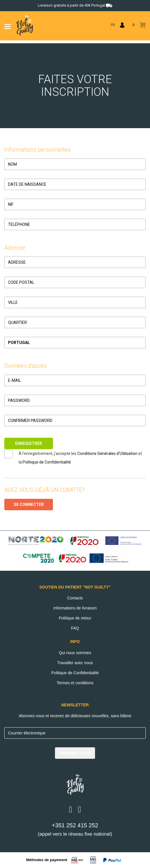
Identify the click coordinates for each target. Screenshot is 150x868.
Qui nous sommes (75, 653)
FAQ (75, 628)
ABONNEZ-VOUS (75, 753)
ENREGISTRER (29, 443)
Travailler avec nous (75, 663)
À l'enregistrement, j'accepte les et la (80, 458)
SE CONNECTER (29, 505)
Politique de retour (75, 618)
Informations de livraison (75, 608)
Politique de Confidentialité (47, 462)
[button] (75, 343)
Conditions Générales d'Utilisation (107, 453)
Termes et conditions (75, 683)
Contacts (75, 598)
